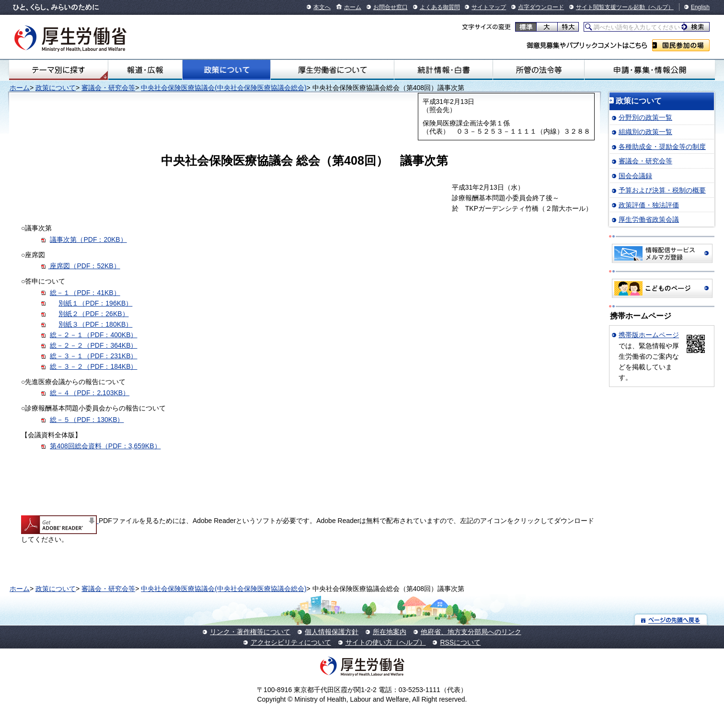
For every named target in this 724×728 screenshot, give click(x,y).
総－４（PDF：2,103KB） (90, 393)
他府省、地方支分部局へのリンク (471, 632)
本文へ (322, 7)
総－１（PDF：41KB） (85, 293)
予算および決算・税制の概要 (662, 190)
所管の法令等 (539, 70)
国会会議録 (635, 176)
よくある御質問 (440, 7)
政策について (226, 70)
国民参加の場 (681, 45)
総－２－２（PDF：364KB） (93, 345)
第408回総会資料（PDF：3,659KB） (105, 446)
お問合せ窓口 (391, 7)
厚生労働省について (332, 70)
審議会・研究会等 (108, 88)
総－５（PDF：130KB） (87, 420)
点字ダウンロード (541, 7)
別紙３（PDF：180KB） (95, 324)
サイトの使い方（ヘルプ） (386, 642)
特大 (568, 27)
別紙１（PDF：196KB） (95, 303)
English (700, 7)
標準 (526, 27)
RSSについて (460, 642)
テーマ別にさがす (58, 70)
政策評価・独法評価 (649, 205)
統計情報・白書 (443, 70)
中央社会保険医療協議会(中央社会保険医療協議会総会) (224, 88)
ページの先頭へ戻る (671, 620)
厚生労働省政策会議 (649, 219)
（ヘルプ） (659, 7)
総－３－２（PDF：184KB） (93, 366)
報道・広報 (145, 70)
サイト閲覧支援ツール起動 (610, 7)
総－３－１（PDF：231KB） (93, 356)
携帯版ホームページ (649, 335)
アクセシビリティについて (291, 642)
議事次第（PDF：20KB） (88, 239)
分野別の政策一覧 (645, 117)
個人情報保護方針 (332, 632)
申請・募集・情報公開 (650, 70)
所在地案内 (390, 632)
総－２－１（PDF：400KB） (93, 335)
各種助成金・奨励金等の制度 (662, 147)
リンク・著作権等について (250, 632)
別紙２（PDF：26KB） (93, 314)
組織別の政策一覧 (645, 132)
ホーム (353, 7)
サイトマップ (489, 7)
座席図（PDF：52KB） (84, 266)
